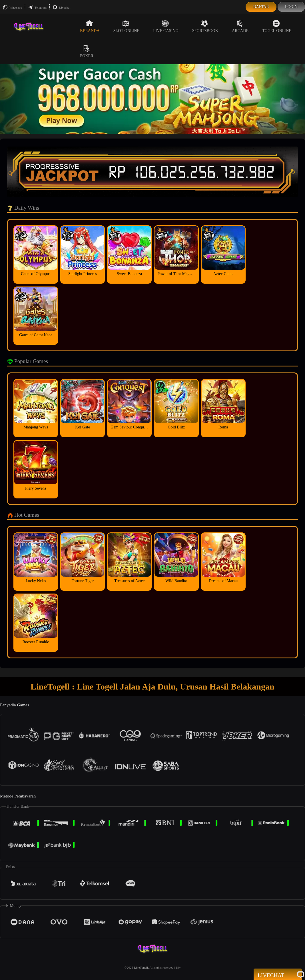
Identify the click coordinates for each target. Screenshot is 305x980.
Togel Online (277, 26)
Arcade (240, 26)
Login (291, 7)
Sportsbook (205, 26)
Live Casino (166, 26)
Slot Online (126, 26)
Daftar (261, 7)
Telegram (37, 7)
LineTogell (141, 967)
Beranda (90, 26)
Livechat (61, 7)
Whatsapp (12, 7)
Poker (87, 51)
